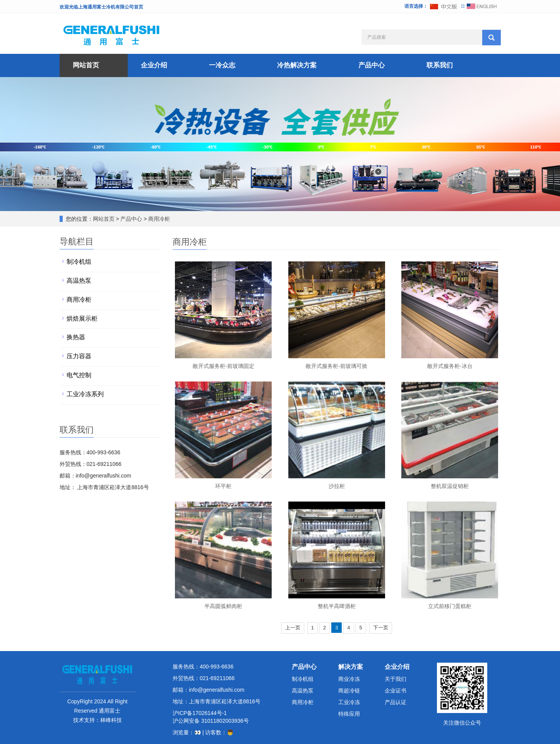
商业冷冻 (349, 679)
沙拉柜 (337, 486)
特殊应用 (349, 714)
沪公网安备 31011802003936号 (211, 721)
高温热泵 (79, 281)
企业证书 (396, 691)
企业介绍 (154, 65)
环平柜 (223, 486)
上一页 (293, 628)
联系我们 (440, 65)
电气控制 (79, 375)
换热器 (76, 337)
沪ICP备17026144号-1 (200, 713)
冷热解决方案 (297, 65)
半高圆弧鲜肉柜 (223, 606)
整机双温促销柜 (450, 486)
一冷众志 (222, 65)
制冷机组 (79, 262)
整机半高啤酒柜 (337, 606)
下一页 (381, 628)
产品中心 (372, 65)
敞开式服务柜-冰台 (450, 366)
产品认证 (396, 702)
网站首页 (86, 65)
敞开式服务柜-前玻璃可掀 (337, 366)
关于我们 (396, 679)
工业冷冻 (349, 702)
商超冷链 (349, 691)
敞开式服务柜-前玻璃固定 (223, 366)
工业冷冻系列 (85, 394)
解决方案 (351, 667)
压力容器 (79, 356)
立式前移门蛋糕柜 (450, 606)
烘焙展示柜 (82, 319)
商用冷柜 (159, 219)
